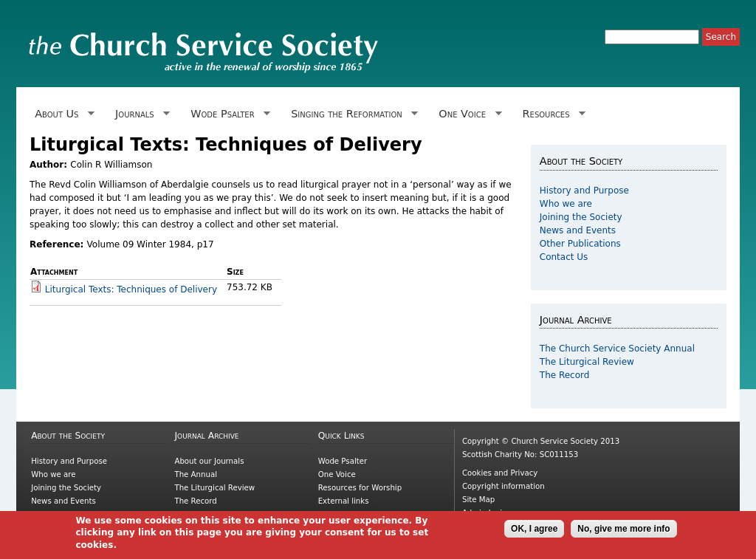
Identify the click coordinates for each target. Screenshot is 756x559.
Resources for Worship (360, 488)
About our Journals (209, 461)
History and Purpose (584, 191)
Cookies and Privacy (500, 473)
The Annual (196, 474)
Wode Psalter (228, 114)
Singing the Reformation (352, 114)
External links (344, 501)
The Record (565, 375)
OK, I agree (534, 532)
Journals (140, 114)
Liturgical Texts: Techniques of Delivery (131, 289)
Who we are (566, 204)
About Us (62, 114)
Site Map (478, 500)
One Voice (467, 114)
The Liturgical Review (587, 362)
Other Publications (580, 244)
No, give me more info (623, 532)
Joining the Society (581, 217)
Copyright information (504, 486)
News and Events (578, 230)
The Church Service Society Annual (617, 349)
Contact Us (564, 257)
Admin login (485, 513)
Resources (551, 114)
